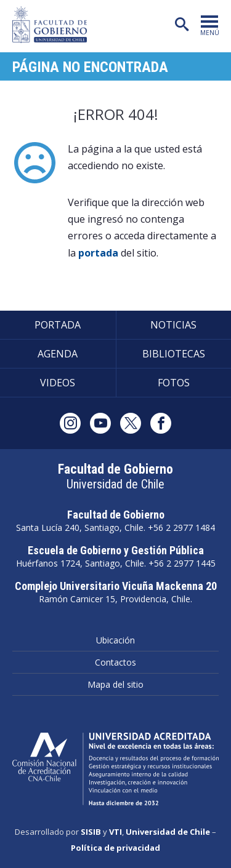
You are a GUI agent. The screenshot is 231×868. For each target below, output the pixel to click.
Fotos (174, 383)
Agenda (58, 354)
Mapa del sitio (115, 684)
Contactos (115, 662)
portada (98, 253)
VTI (115, 832)
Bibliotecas (174, 354)
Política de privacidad (115, 848)
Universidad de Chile (168, 832)
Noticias (173, 325)
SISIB (91, 832)
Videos (58, 383)
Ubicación (115, 640)
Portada (58, 325)
